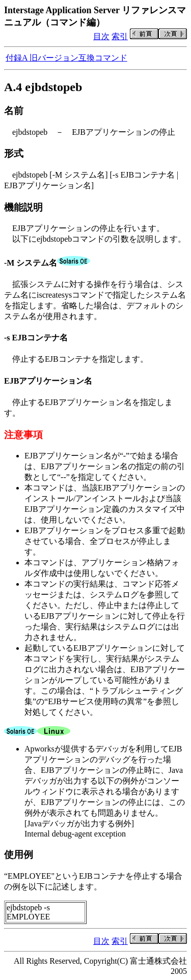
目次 (101, 36)
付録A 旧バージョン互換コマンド (66, 58)
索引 (120, 36)
